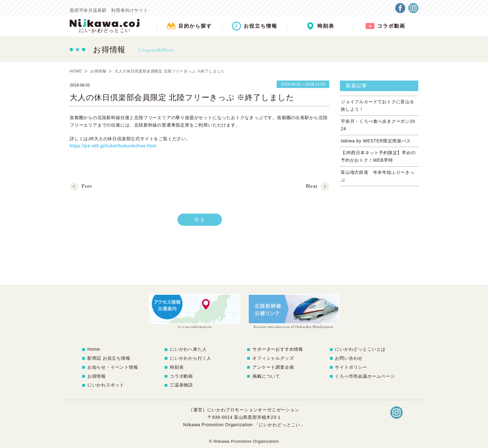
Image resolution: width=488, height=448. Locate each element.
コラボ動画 (181, 376)
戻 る (199, 220)
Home (94, 349)
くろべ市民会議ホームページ (365, 376)
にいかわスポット (106, 385)
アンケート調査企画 (273, 367)
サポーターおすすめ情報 (278, 349)
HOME (76, 71)
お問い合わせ (349, 358)
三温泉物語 (181, 385)
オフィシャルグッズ (273, 358)
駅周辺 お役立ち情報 (109, 358)
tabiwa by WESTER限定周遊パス (376, 141)
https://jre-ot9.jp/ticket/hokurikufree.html (113, 146)
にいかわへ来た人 (188, 349)
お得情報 (98, 71)
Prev (87, 186)
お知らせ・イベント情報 (113, 367)
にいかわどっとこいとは (360, 349)
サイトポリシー (351, 367)
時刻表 (177, 367)
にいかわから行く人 (191, 358)
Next (312, 186)
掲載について (266, 376)
